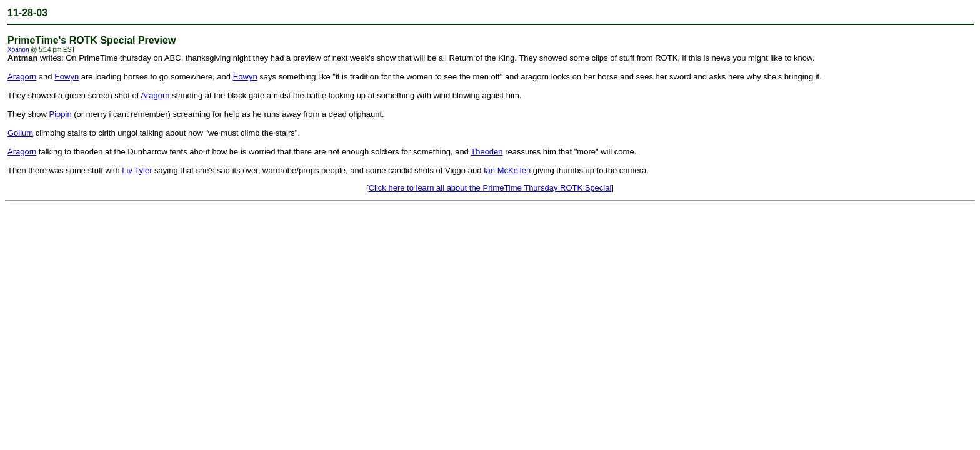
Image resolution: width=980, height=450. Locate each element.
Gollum (20, 133)
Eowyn (67, 77)
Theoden (487, 152)
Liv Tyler (137, 170)
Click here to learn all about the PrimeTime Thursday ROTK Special (490, 188)
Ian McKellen (507, 170)
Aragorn (22, 77)
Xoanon (18, 50)
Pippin (60, 114)
